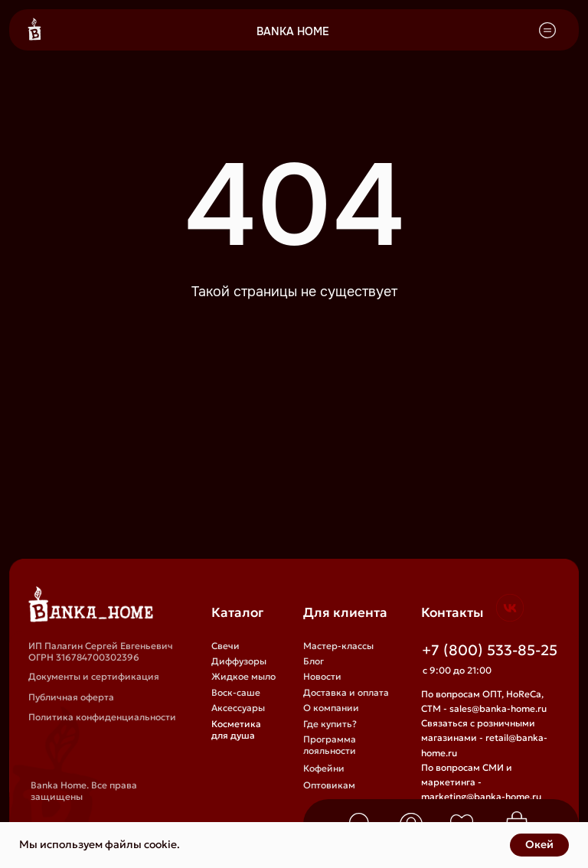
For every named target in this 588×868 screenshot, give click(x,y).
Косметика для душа (236, 729)
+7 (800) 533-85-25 (490, 650)
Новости (322, 676)
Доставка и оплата (346, 692)
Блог (314, 661)
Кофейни (324, 768)
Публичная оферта (71, 697)
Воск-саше (236, 692)
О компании (331, 708)
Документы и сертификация (94, 676)
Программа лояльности (330, 745)
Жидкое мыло (243, 676)
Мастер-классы (338, 646)
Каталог (237, 613)
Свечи (225, 646)
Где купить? (330, 724)
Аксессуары (238, 708)
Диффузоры (239, 661)
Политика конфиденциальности (102, 717)
